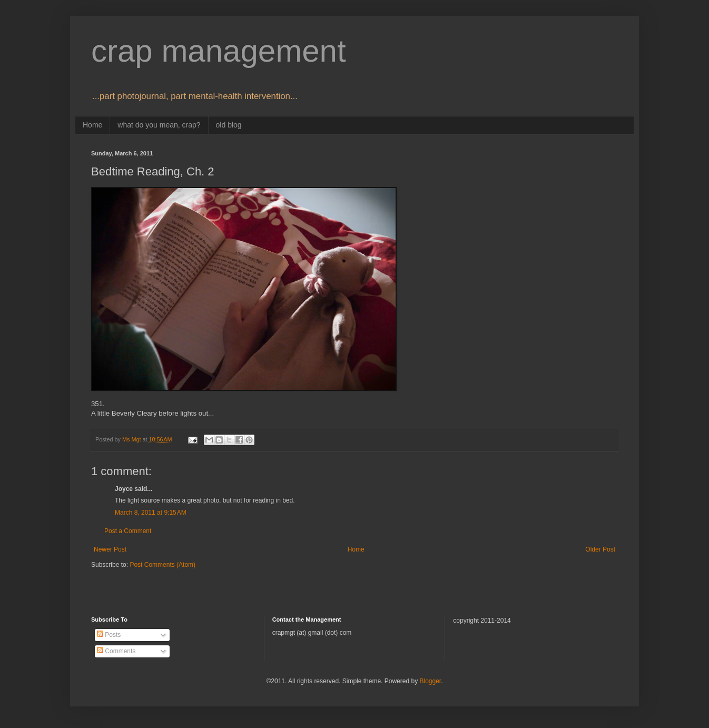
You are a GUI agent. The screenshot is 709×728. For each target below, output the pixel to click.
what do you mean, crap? (159, 125)
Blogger (430, 681)
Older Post (600, 549)
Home (92, 125)
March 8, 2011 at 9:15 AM (151, 513)
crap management (219, 51)
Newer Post (110, 549)
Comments (116, 651)
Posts (109, 635)
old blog (229, 125)
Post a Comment (128, 531)
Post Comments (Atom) (163, 565)
